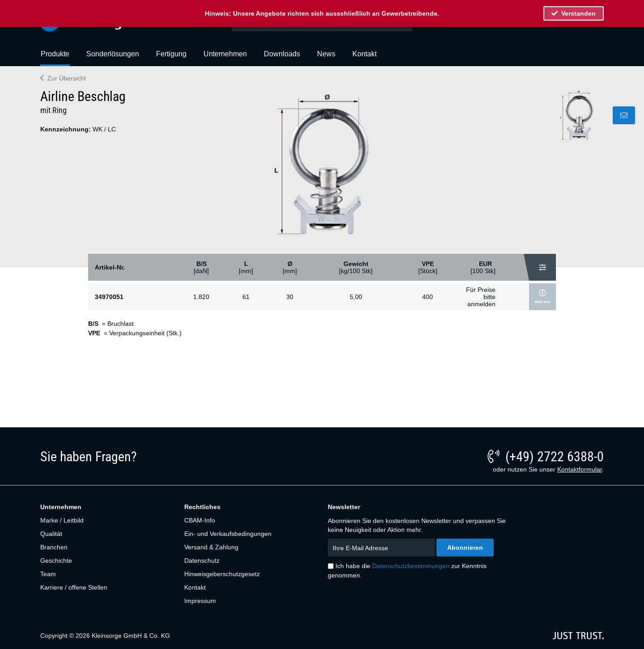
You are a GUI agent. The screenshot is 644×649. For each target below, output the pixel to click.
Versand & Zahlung (211, 547)
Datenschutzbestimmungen (411, 566)
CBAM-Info (200, 520)
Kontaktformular (580, 469)
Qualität (51, 534)
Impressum (200, 601)
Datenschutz (202, 560)
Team (48, 574)
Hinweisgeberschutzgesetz (222, 574)
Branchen (54, 547)
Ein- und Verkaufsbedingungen (228, 534)
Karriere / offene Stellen (74, 587)
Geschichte (56, 560)
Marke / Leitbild (62, 520)
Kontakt (195, 587)
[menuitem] (55, 58)
